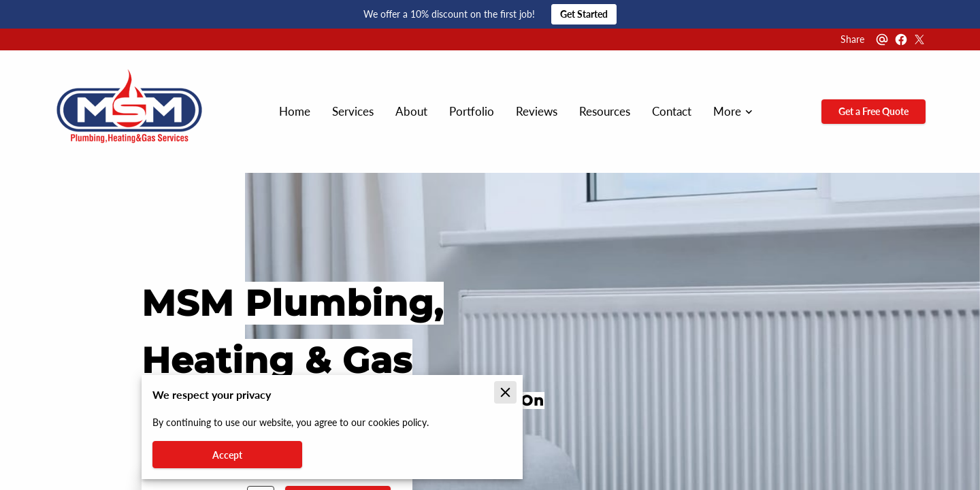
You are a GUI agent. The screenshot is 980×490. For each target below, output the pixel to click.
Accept (227, 455)
